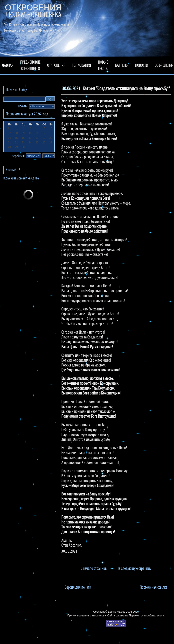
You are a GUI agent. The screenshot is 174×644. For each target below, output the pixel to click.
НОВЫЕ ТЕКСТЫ (103, 66)
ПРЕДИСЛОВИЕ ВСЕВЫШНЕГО (30, 66)
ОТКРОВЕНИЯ (56, 66)
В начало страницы (94, 569)
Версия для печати (78, 588)
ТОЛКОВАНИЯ (81, 66)
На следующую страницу (134, 569)
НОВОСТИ (142, 66)
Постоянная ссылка (154, 588)
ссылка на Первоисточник (132, 616)
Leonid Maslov (117, 612)
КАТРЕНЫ (122, 66)
